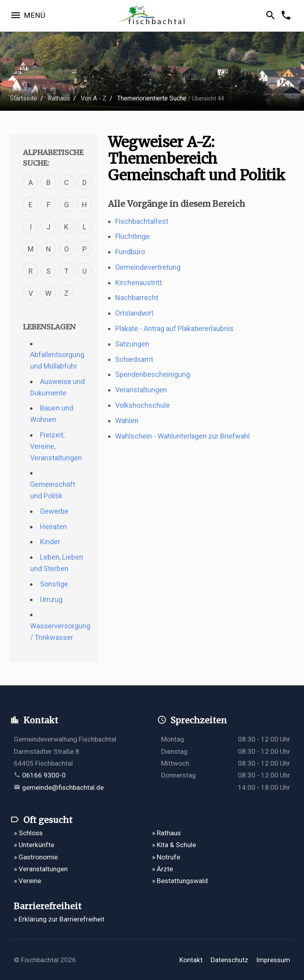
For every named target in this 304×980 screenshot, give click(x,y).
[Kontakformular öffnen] (287, 16)
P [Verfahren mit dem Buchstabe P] (85, 249)
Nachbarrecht (137, 298)
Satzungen (132, 344)
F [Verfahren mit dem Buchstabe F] (48, 205)
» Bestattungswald (180, 881)
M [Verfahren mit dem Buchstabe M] (31, 249)
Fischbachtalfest (142, 221)
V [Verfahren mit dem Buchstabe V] (31, 293)
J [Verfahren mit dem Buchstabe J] (48, 227)
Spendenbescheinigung (153, 374)
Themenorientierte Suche (152, 98)
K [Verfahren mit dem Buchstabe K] (66, 227)
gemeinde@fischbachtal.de (63, 787)
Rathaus (59, 98)
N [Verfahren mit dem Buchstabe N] (48, 249)
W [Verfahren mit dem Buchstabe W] (48, 293)
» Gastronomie (36, 857)
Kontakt (191, 960)
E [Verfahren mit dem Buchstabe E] (30, 205)
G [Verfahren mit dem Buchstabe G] (66, 205)
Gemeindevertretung (148, 267)
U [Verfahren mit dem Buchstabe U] (85, 271)
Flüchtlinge (132, 236)
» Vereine (28, 881)
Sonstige (54, 584)
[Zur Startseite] (152, 16)
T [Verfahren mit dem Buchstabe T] (66, 271)
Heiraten (53, 527)
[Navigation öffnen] (28, 16)
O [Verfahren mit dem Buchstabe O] (66, 249)
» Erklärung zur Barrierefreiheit (59, 919)
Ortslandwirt (134, 313)
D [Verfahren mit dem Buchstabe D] (85, 183)
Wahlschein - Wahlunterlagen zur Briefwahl (182, 436)
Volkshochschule (142, 405)
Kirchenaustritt (139, 283)
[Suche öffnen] (272, 16)
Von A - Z (94, 98)
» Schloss (28, 833)
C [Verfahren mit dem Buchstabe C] (66, 183)
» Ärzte (162, 869)
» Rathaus (166, 833)
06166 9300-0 (44, 775)
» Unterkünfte (34, 845)
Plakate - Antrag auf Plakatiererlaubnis (174, 328)
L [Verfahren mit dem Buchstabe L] (85, 227)
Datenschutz (229, 960)
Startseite (24, 98)
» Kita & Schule (174, 845)
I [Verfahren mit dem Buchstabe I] (31, 227)
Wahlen (127, 421)
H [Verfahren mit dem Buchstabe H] (85, 205)
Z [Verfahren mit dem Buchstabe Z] (66, 293)
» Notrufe (166, 857)
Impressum (273, 960)
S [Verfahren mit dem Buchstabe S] (48, 271)
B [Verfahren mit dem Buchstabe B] (48, 183)
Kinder (50, 542)
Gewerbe (54, 511)
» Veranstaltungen (41, 869)
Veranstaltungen (141, 390)
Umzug (51, 599)
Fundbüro (130, 252)
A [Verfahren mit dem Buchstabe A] (31, 183)
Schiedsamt (134, 359)
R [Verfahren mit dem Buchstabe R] (31, 271)
